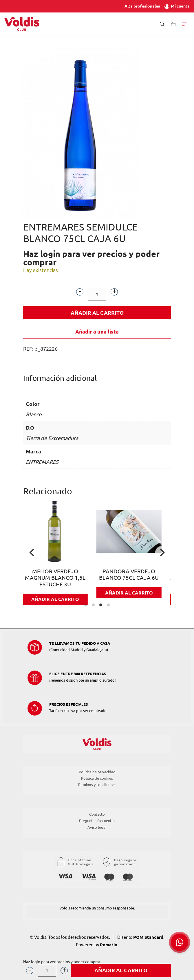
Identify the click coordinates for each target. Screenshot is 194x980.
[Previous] (32, 552)
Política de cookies (97, 778)
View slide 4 (108, 605)
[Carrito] (173, 24)
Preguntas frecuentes (97, 821)
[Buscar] (162, 24)
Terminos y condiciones (97, 785)
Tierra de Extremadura (52, 438)
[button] (180, 942)
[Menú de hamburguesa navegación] (184, 24)
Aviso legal (97, 827)
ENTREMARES (42, 462)
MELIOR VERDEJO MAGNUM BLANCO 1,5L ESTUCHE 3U (60, 578)
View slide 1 (86, 605)
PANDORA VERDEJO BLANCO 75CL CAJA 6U (134, 575)
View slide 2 (93, 605)
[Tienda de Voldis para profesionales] (22, 24)
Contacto (97, 814)
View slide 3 (101, 605)
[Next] (162, 552)
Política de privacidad (97, 772)
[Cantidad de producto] (97, 294)
